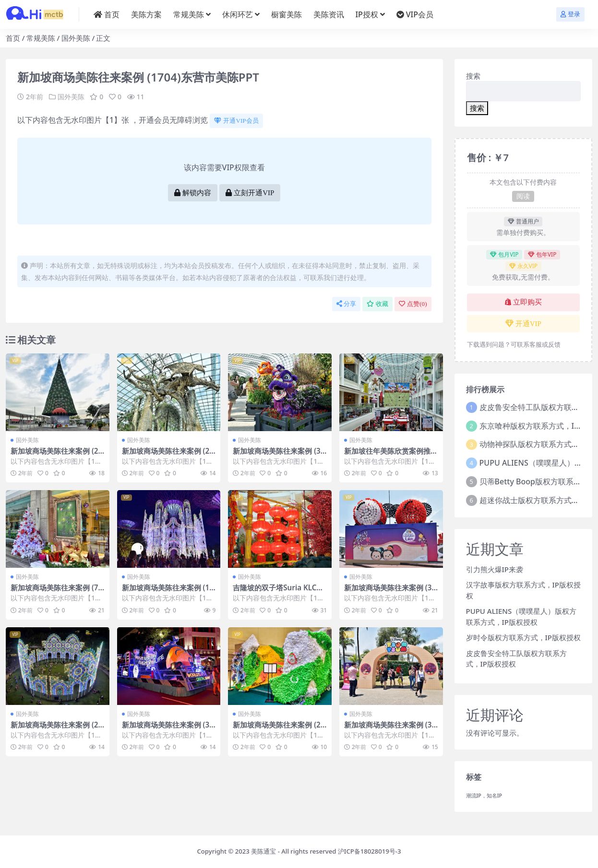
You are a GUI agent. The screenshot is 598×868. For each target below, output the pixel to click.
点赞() (413, 304)
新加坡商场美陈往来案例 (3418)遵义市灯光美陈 (168, 729)
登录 (570, 14)
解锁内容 (193, 193)
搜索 (473, 76)
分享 (346, 304)
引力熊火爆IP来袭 (495, 569)
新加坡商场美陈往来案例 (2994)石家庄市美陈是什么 (56, 455)
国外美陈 (76, 38)
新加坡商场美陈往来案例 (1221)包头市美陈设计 (168, 592)
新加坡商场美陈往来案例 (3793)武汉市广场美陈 (390, 729)
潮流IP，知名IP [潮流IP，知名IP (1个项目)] (484, 796)
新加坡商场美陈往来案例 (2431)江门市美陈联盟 (168, 455)
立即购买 (523, 302)
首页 (13, 38)
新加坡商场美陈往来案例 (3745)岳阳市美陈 (390, 592)
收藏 (377, 304)
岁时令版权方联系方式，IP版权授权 (523, 637)
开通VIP (523, 324)
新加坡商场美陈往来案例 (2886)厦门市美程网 (56, 729)
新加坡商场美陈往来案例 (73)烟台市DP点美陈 (54, 592)
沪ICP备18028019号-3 (370, 851)
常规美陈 (41, 38)
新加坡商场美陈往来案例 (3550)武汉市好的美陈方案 (279, 455)
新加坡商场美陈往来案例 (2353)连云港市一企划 (279, 729)
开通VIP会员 (236, 121)
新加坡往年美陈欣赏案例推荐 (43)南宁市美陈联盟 (391, 455)
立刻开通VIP (250, 193)
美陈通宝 (263, 851)
